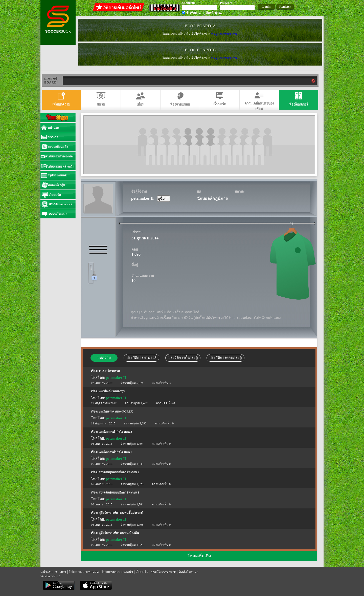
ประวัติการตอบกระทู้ (225, 358)
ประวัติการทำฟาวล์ (141, 358)
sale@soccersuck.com (224, 34)
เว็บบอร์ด (142, 572)
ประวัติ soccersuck (163, 572)
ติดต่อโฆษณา (188, 572)
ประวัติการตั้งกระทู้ (183, 358)
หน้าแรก (47, 572)
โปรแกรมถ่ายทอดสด (84, 572)
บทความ (104, 358)
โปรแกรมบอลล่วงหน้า (117, 572)
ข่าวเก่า (61, 572)
